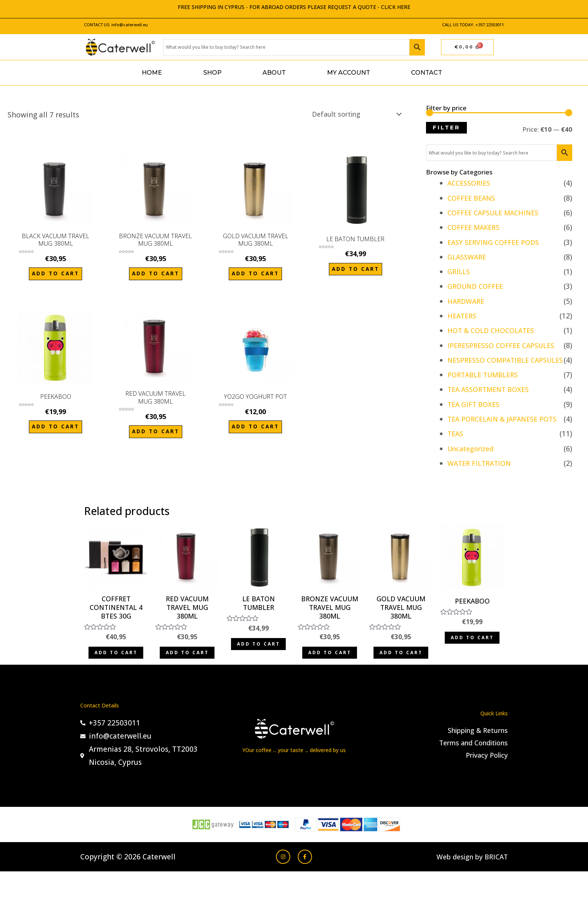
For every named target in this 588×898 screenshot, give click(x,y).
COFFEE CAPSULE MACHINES (497, 213)
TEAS (456, 447)
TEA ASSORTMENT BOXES (491, 403)
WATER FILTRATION (481, 476)
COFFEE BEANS (473, 198)
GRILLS (459, 272)
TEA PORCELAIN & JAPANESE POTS (506, 432)
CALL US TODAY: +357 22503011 (473, 25)
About (274, 73)
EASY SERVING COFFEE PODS (496, 242)
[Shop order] (350, 115)
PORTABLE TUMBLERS (486, 388)
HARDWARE (467, 301)
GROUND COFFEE (477, 286)
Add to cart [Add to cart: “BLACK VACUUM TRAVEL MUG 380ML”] (56, 276)
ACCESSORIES (471, 183)
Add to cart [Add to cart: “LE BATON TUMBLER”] (355, 271)
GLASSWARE (468, 257)
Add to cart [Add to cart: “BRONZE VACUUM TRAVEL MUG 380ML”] (155, 276)
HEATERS (463, 316)
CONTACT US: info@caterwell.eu (116, 25)
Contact (427, 73)
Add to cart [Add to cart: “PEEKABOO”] (56, 427)
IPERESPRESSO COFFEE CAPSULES (505, 345)
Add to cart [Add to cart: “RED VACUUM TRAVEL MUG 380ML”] (155, 432)
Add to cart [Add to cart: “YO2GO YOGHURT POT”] (256, 427)
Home (152, 73)
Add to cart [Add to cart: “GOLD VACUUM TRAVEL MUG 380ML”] (256, 276)
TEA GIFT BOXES (475, 417)
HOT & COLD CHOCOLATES (494, 330)
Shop (212, 73)
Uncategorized (473, 462)
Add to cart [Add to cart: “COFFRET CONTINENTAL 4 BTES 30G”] (116, 674)
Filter (446, 128)
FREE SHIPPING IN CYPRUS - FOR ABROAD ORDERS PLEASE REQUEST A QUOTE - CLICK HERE (294, 7)
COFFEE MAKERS (475, 227)
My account (349, 73)
